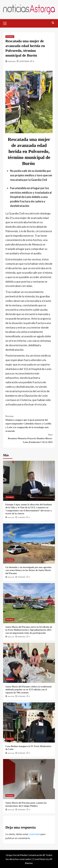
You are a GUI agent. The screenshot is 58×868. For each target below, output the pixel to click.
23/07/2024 (24, 61)
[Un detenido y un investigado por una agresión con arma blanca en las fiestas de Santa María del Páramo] (29, 544)
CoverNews (39, 859)
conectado (34, 834)
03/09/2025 (22, 810)
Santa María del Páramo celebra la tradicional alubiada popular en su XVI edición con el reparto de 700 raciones (28, 690)
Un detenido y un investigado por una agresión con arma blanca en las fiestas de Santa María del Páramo (28, 570)
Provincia (10, 37)
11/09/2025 (22, 517)
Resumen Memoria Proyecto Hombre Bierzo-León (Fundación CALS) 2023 (29, 438)
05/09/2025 (22, 753)
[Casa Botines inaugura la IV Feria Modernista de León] (29, 722)
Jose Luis (12, 61)
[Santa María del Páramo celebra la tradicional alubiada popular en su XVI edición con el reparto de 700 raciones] (29, 663)
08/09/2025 (22, 637)
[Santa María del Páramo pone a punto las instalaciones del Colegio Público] (29, 779)
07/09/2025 (22, 696)
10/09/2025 (22, 577)
